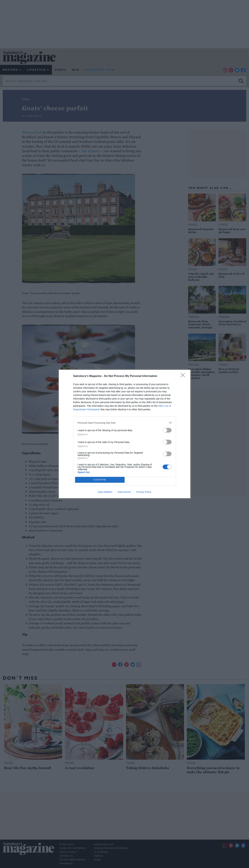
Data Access (124, 492)
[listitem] (125, 423)
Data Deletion (105, 492)
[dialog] (125, 434)
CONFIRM (100, 480)
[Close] (184, 376)
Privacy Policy (144, 492)
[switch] (167, 430)
